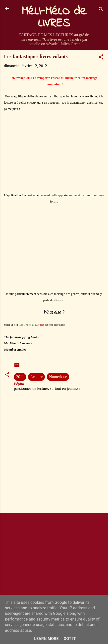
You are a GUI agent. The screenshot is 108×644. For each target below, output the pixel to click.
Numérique (58, 377)
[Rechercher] (101, 10)
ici (42, 325)
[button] (101, 58)
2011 (20, 377)
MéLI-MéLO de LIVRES (54, 17)
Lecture (36, 377)
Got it (70, 639)
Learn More (46, 639)
